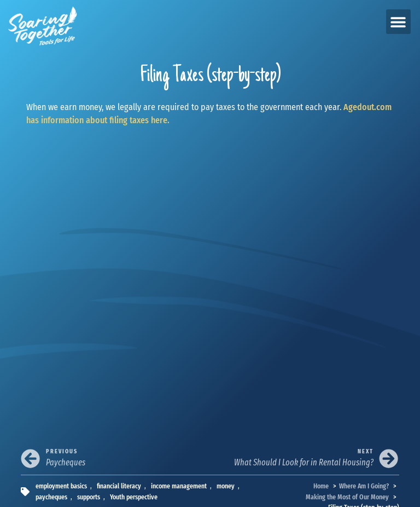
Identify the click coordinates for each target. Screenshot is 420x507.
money (226, 486)
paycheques (51, 497)
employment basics (61, 486)
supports (89, 497)
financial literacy (119, 486)
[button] (398, 22)
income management (179, 486)
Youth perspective (134, 497)
